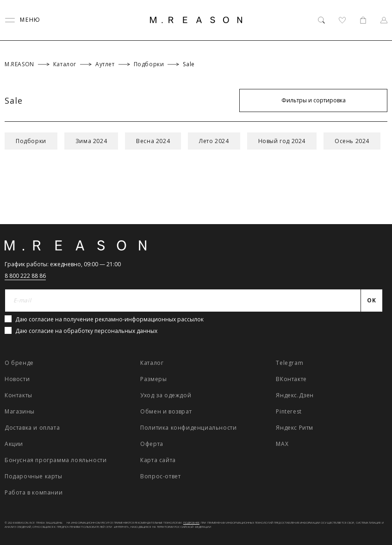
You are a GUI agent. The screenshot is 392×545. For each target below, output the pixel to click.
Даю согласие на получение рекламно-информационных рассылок (109, 319)
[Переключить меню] (23, 20)
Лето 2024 (214, 141)
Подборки (31, 141)
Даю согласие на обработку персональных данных (86, 331)
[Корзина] (363, 20)
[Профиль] (384, 20)
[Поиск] (321, 20)
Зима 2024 (91, 141)
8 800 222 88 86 (25, 276)
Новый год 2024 (282, 141)
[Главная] (196, 20)
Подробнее (191, 523)
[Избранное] (342, 20)
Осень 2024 (352, 141)
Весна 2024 (153, 141)
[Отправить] (372, 301)
